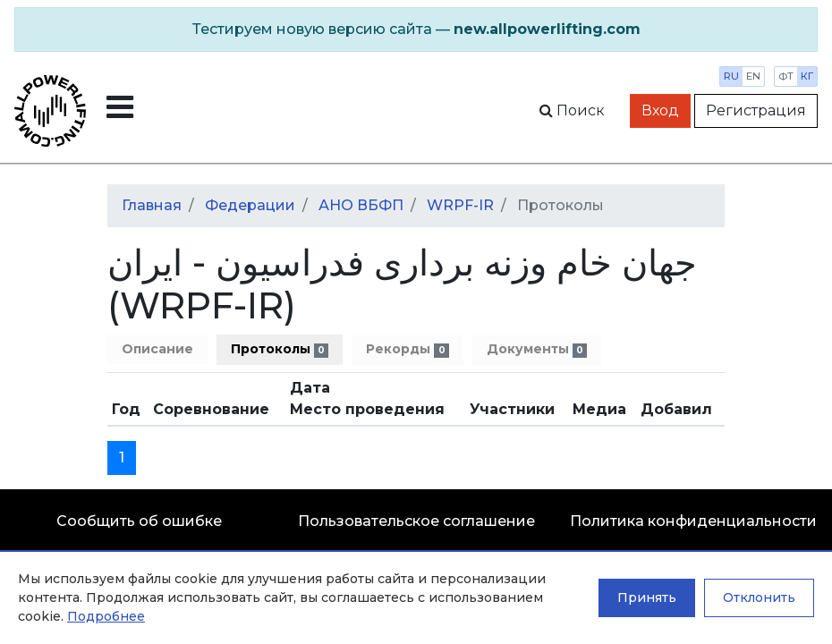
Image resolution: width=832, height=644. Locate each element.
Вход (660, 110)
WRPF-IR (460, 205)
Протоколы (280, 349)
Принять (647, 597)
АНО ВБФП (361, 205)
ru (731, 76)
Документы (537, 349)
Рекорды (407, 349)
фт (786, 76)
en (753, 76)
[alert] (416, 30)
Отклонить (759, 597)
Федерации (250, 205)
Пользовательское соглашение (416, 521)
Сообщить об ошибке (139, 521)
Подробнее (106, 616)
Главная (152, 205)
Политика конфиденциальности (693, 521)
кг (807, 76)
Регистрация (756, 110)
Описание (157, 349)
